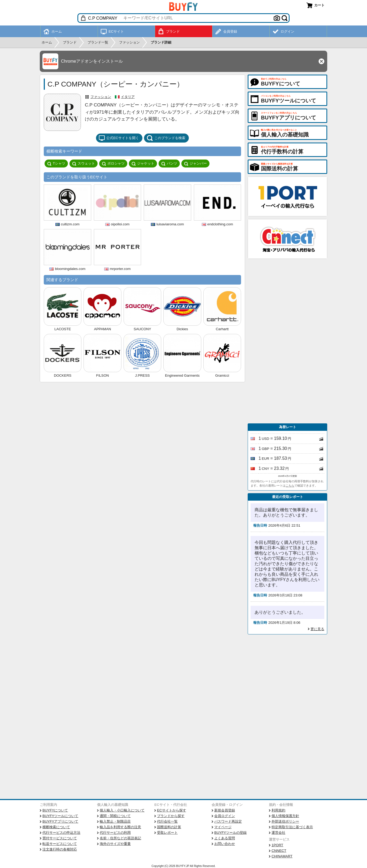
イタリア (128, 97)
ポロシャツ (113, 164)
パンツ (169, 164)
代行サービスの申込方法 (61, 833)
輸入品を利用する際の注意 (120, 827)
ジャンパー (195, 164)
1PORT (277, 845)
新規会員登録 (225, 810)
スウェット (84, 164)
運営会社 (278, 833)
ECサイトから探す (172, 810)
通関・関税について (115, 816)
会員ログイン (225, 816)
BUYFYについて (55, 810)
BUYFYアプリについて (60, 821)
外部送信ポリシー (285, 821)
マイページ (223, 827)
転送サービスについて (60, 844)
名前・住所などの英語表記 (120, 838)
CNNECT (279, 851)
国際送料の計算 (169, 827)
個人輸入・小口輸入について (122, 810)
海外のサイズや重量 (115, 844)
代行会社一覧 (167, 821)
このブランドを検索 (166, 138)
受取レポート (167, 833)
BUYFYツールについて (60, 816)
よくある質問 (225, 838)
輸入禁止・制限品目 (115, 821)
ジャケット (143, 164)
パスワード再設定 (228, 821)
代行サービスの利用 (115, 833)
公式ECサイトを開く (119, 138)
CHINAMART (282, 856)
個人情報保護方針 (285, 816)
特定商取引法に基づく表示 (292, 827)
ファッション (101, 97)
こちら (290, 485)
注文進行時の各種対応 (60, 849)
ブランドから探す (171, 816)
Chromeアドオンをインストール (92, 61)
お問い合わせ (225, 844)
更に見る (317, 629)
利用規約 (278, 810)
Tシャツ (56, 164)
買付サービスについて (60, 838)
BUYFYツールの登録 (230, 833)
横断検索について (56, 827)
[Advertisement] (287, 341)
